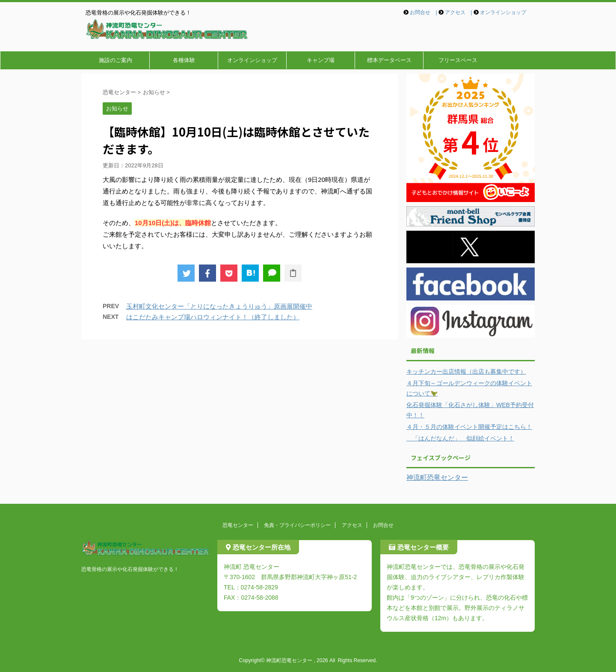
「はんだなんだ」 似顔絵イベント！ (460, 438)
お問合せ (383, 525)
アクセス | (458, 12)
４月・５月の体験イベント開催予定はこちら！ (469, 427)
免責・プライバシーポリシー (297, 525)
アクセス (352, 525)
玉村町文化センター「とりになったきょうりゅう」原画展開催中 (219, 306)
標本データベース (389, 60)
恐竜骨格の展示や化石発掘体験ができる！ (130, 569)
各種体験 (184, 60)
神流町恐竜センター (437, 477)
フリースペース (458, 60)
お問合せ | (423, 12)
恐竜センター (238, 525)
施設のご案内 (115, 60)
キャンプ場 (321, 60)
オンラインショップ (503, 12)
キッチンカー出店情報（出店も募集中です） (466, 372)
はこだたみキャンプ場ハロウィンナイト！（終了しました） (213, 317)
